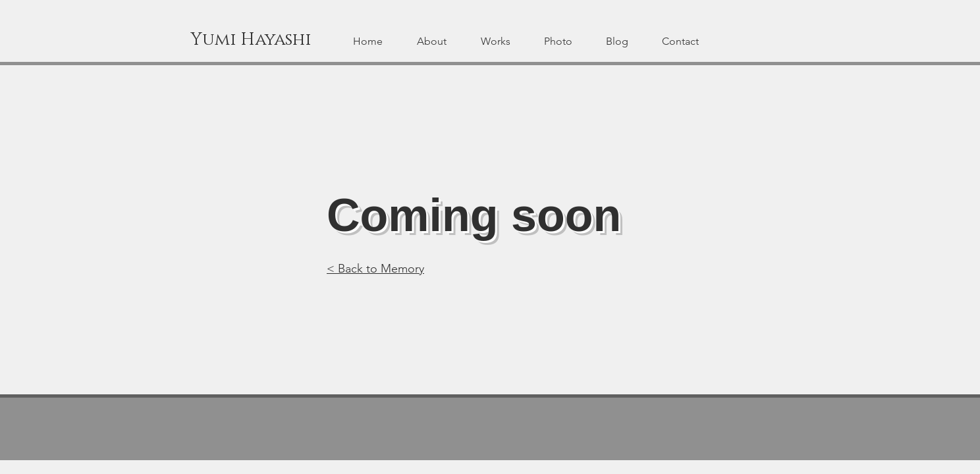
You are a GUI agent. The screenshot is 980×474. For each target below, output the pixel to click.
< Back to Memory (375, 269)
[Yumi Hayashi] (251, 40)
